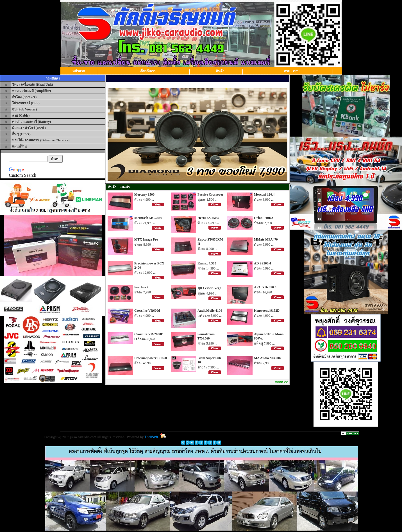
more (279, 382)
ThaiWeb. (152, 437)
